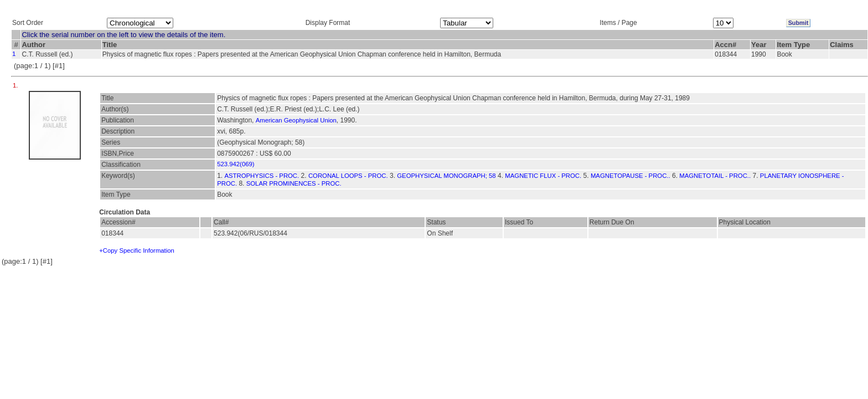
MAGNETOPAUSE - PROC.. (631, 176)
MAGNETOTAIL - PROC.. (715, 176)
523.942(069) (236, 164)
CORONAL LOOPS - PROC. (348, 176)
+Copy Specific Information (137, 250)
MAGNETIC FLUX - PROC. (543, 176)
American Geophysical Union (296, 120)
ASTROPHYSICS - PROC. (262, 176)
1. (16, 85)
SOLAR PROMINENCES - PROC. (294, 183)
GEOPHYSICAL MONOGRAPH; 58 (446, 176)
